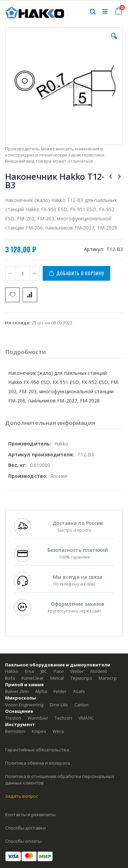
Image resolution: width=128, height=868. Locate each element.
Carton (81, 705)
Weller (77, 671)
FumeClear (33, 678)
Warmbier (38, 718)
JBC (44, 671)
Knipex (39, 731)
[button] (114, 41)
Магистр (108, 678)
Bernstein (15, 731)
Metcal (57, 678)
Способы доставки (25, 828)
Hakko (12, 671)
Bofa (10, 678)
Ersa (30, 671)
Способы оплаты (23, 841)
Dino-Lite (59, 705)
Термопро (81, 678)
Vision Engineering (24, 705)
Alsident (98, 671)
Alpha (41, 691)
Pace (59, 671)
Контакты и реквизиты (30, 814)
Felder (60, 691)
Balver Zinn (17, 691)
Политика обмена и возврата (38, 763)
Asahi (79, 691)
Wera (58, 731)
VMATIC (86, 718)
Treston (13, 718)
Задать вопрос (22, 796)
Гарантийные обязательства (37, 750)
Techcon (63, 718)
